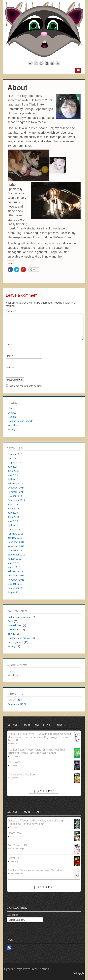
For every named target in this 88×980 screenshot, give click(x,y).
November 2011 (16, 580)
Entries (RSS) (15, 700)
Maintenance (14, 630)
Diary (10, 621)
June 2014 (13, 509)
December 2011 (16, 576)
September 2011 (16, 588)
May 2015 (13, 475)
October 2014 (15, 496)
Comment (11, 311)
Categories (12, 915)
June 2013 (13, 517)
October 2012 (15, 550)
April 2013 (13, 525)
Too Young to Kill (18, 845)
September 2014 (16, 500)
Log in (11, 671)
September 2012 (16, 555)
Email (9, 356)
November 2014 (16, 492)
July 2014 (13, 504)
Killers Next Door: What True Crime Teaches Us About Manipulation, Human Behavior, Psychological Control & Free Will (40, 737)
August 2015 (14, 463)
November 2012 (16, 546)
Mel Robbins (15, 756)
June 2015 (13, 471)
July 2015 (13, 467)
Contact (12, 413)
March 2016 (14, 458)
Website (10, 368)
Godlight (12, 417)
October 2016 (15, 454)
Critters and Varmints (19, 617)
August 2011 (14, 592)
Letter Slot (14, 858)
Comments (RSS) (17, 704)
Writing (11, 429)
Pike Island (14, 762)
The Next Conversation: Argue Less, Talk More (35, 870)
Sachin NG (14, 744)
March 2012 (14, 567)
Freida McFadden (17, 836)
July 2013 (13, 513)
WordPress (14, 675)
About (11, 408)
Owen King (14, 861)
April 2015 (13, 479)
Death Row (15, 833)
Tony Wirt (14, 765)
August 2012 (14, 559)
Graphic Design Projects (20, 421)
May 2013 (13, 521)
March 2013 (14, 530)
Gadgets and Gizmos (20, 638)
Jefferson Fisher (16, 874)
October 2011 (15, 584)
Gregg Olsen (15, 778)
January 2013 (15, 538)
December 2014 (16, 488)
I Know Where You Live (21, 775)
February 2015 (15, 484)
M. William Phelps (17, 849)
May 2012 (13, 563)
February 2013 (15, 534)
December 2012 (16, 542)
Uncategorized (15, 642)
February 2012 (15, 571)
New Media (13, 425)
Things (11, 634)
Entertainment (15, 625)
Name (10, 344)
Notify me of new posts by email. (26, 386)
